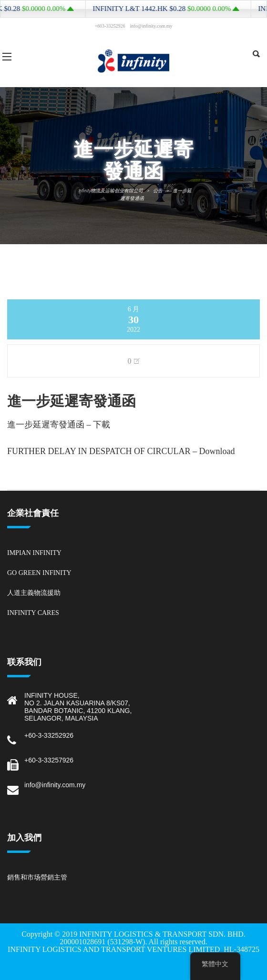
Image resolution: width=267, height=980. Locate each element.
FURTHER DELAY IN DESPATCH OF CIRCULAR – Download (121, 451)
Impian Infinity (34, 553)
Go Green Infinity (39, 573)
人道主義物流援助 (34, 593)
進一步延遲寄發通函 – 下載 (59, 425)
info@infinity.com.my (55, 785)
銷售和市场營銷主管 (37, 877)
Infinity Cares (33, 613)
